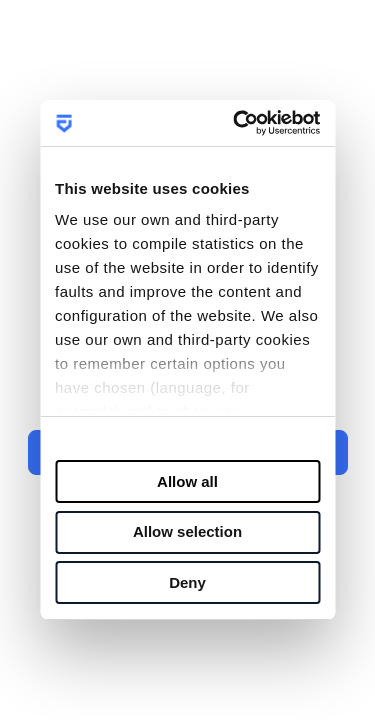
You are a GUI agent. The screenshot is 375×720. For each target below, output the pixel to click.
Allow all (187, 481)
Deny (187, 582)
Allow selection (187, 531)
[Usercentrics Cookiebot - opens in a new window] (244, 123)
